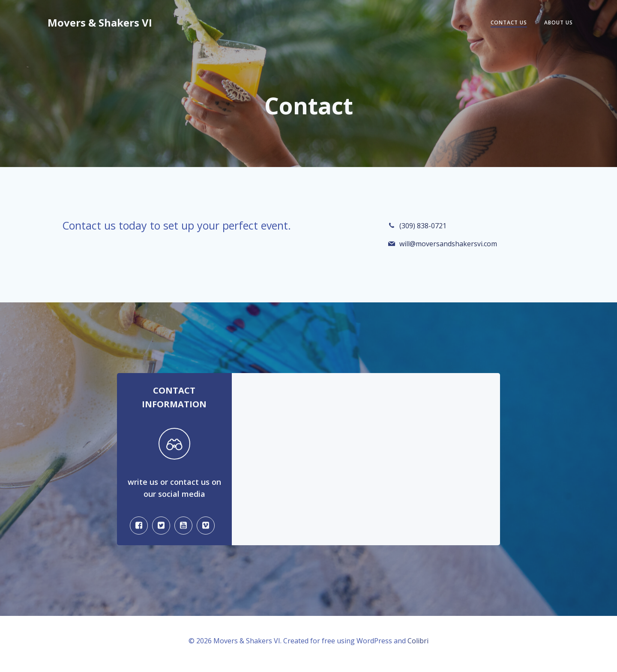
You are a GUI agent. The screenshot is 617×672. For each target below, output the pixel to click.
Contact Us (508, 23)
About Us (557, 23)
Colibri (418, 647)
